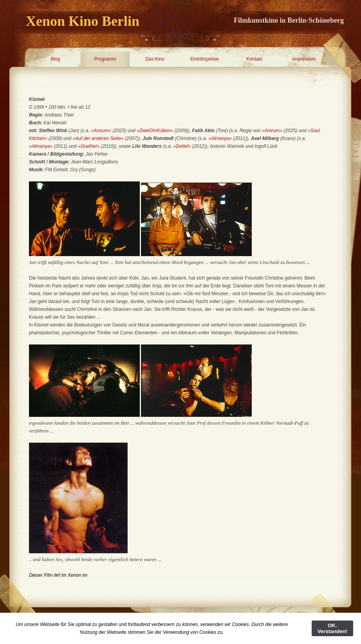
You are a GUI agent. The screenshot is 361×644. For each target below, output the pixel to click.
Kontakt (254, 59)
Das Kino (155, 59)
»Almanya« (221, 138)
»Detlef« (182, 146)
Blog (55, 59)
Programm (105, 59)
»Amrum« (101, 131)
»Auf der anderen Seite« (98, 138)
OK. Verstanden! (332, 628)
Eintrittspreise (205, 59)
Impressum (304, 59)
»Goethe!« (89, 146)
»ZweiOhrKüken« (155, 131)
